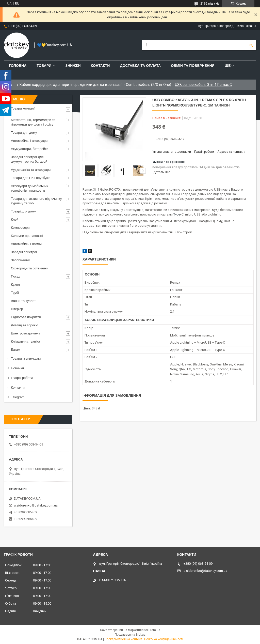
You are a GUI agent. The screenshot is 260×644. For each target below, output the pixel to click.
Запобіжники (21, 260)
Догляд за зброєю (25, 325)
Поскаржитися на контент (123, 639)
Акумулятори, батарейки (30, 149)
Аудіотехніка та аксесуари (31, 170)
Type (177, 214)
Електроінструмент (26, 333)
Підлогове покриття (26, 317)
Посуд (16, 276)
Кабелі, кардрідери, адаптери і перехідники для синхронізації (71, 85)
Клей (15, 219)
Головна (18, 66)
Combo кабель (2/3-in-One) (149, 85)
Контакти (100, 66)
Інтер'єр (17, 309)
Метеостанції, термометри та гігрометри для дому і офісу (33, 122)
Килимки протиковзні (27, 236)
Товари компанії (23, 108)
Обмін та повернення (193, 66)
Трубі (15, 293)
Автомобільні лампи (26, 244)
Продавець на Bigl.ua (130, 635)
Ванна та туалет (23, 301)
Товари (44, 66)
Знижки (73, 66)
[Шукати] (251, 45)
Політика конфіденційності (164, 639)
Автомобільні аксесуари (29, 141)
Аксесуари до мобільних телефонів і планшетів (30, 188)
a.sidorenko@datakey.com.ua (36, 505)
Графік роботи (22, 378)
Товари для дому (24, 133)
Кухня (15, 285)
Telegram (18, 397)
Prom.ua (154, 630)
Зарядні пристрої (24, 252)
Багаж (15, 350)
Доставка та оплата (140, 66)
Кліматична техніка (25, 341)
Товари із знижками (26, 358)
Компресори (20, 228)
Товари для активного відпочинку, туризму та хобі (37, 201)
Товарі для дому (23, 211)
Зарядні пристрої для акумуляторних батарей (29, 159)
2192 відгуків (210, 4)
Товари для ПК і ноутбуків (31, 178)
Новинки (17, 368)
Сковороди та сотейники (30, 268)
